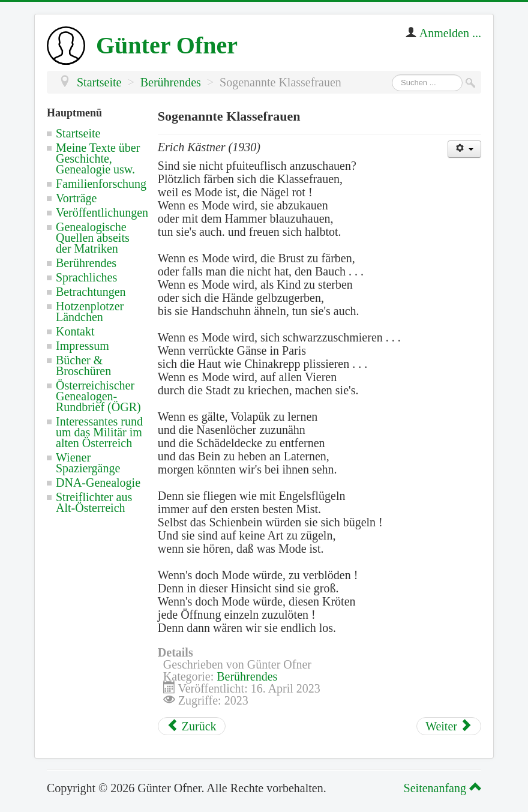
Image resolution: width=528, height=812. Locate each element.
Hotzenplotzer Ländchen (90, 311)
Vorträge (76, 198)
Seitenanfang (441, 788)
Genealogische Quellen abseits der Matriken (93, 238)
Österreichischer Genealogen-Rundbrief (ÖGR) (98, 396)
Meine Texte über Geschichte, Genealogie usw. (98, 158)
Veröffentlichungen (102, 212)
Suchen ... (392, 75)
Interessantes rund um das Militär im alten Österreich (99, 432)
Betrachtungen (91, 292)
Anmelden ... (450, 33)
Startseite (78, 133)
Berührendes (86, 263)
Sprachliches (86, 277)
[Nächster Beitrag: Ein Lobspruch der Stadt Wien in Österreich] (449, 726)
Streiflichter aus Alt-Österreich (94, 502)
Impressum (82, 346)
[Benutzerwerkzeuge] (464, 149)
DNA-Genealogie (98, 483)
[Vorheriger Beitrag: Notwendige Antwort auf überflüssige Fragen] (192, 726)
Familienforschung (101, 184)
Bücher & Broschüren (83, 365)
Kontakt (75, 331)
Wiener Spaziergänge (88, 463)
